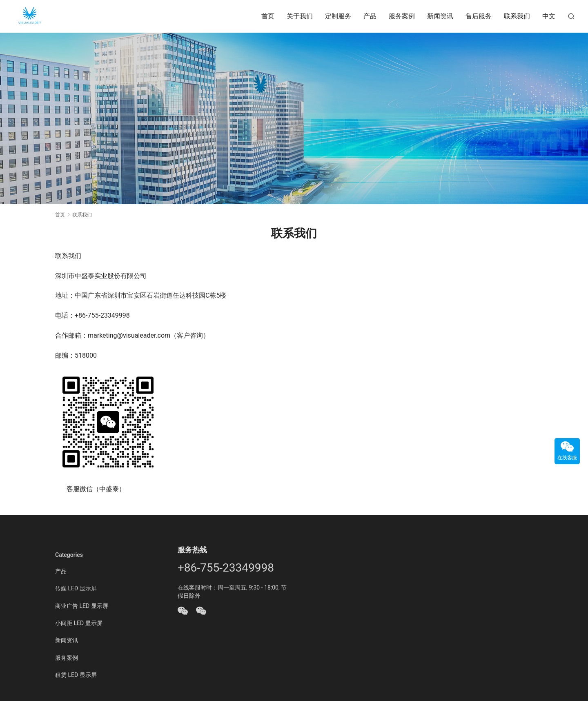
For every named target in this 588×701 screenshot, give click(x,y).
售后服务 (479, 16)
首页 (268, 16)
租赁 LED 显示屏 (76, 675)
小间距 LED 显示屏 (79, 623)
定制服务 (338, 16)
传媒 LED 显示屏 (76, 588)
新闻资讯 (440, 16)
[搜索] (571, 16)
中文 (549, 16)
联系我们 (517, 16)
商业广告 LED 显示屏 (82, 606)
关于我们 (300, 16)
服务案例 (402, 16)
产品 (370, 16)
